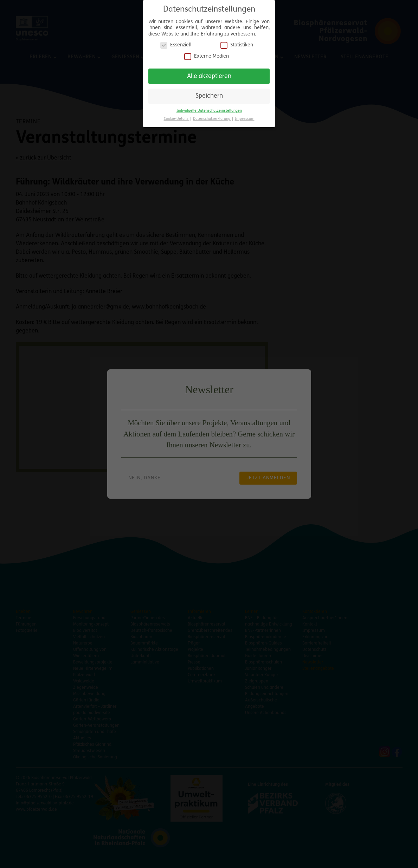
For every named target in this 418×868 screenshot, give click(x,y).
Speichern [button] (209, 96)
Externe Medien (207, 56)
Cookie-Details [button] (177, 119)
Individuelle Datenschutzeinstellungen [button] (209, 111)
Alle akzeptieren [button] (209, 76)
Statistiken (237, 45)
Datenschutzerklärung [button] (212, 119)
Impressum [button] (245, 119)
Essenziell (176, 45)
